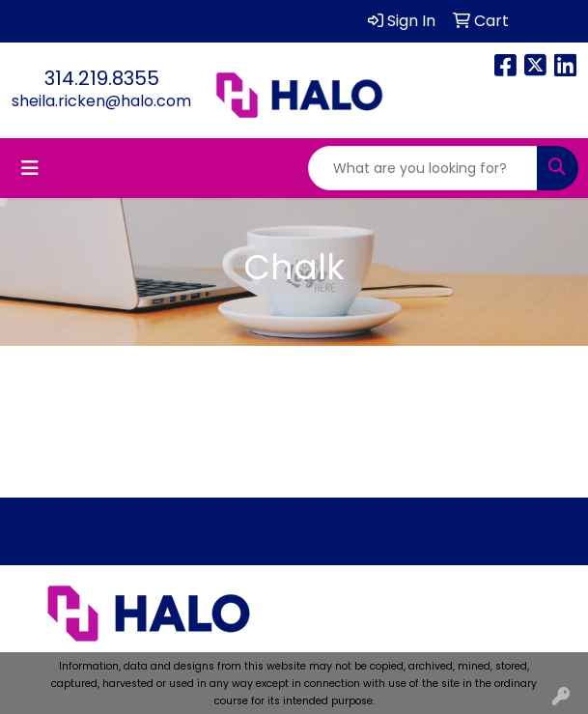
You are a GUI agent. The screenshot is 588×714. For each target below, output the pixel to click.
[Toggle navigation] (30, 168)
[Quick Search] (423, 168)
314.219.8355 (102, 78)
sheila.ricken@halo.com (101, 101)
